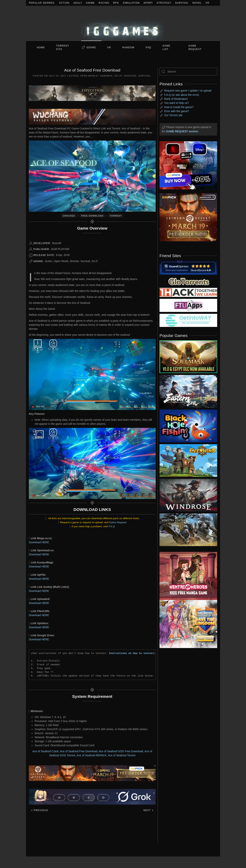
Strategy (164, 3)
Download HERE (39, 542)
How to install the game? (179, 107)
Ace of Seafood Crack (46, 751)
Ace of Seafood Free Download (79, 751)
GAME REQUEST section (182, 131)
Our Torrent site (173, 115)
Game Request (118, 522)
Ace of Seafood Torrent (122, 755)
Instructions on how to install (131, 653)
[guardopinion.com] (188, 267)
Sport (148, 3)
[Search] (188, 72)
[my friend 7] (188, 320)
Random (128, 47)
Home (41, 47)
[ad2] (186, 576)
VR (208, 3)
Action (64, 3)
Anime (91, 3)
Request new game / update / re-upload (188, 91)
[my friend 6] (188, 305)
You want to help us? (177, 103)
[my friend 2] (188, 281)
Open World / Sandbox (96, 76)
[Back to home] (123, 23)
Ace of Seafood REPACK (91, 755)
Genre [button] (91, 47)
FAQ (148, 47)
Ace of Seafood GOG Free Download (121, 751)
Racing (104, 3)
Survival (182, 3)
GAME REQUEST (195, 47)
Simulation (131, 3)
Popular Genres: (42, 3)
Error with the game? (177, 111)
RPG (116, 3)
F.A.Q (112, 526)
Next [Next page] (148, 810)
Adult (78, 3)
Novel (197, 3)
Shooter (130, 76)
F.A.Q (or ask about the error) (182, 95)
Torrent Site (63, 47)
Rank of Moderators (176, 99)
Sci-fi (118, 76)
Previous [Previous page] (39, 810)
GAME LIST (167, 47)
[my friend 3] (188, 292)
